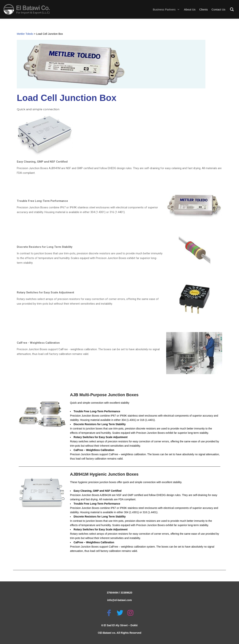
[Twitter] (120, 613)
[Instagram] (130, 613)
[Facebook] (109, 613)
